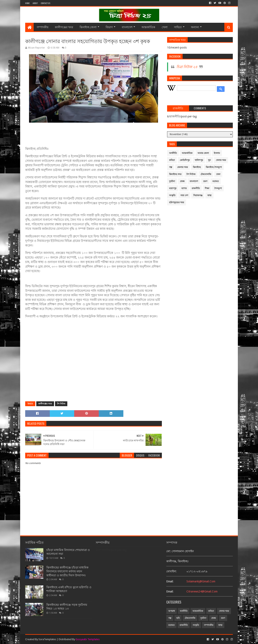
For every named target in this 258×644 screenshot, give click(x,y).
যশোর (184, 188)
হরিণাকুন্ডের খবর (177, 202)
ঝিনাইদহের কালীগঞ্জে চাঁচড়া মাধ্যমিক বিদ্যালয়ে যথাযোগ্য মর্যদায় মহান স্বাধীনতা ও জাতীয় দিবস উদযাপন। (67, 571)
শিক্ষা (207, 188)
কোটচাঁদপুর (185, 160)
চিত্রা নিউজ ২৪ (187, 67)
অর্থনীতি (173, 153)
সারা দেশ (184, 195)
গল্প (171, 167)
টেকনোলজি (206, 174)
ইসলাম (217, 153)
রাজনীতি (196, 188)
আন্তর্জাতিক (148, 27)
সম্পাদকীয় (43, 27)
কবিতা (172, 160)
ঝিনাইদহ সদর (175, 174)
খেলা (165, 27)
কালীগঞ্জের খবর (64, 27)
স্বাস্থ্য (209, 195)
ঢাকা (218, 174)
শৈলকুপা (218, 188)
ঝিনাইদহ (197, 167)
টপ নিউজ (61, 404)
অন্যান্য (195, 27)
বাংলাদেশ (127, 27)
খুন (209, 160)
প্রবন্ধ (182, 181)
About (35, 3)
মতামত (216, 181)
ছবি (178, 618)
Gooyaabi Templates (88, 639)
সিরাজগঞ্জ (198, 195)
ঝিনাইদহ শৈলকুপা (214, 167)
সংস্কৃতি (172, 195)
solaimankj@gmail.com (201, 581)
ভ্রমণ (205, 181)
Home (27, 3)
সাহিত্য (178, 27)
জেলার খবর (183, 167)
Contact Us (45, 3)
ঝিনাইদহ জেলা (88, 27)
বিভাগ (109, 27)
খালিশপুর (199, 160)
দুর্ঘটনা (172, 181)
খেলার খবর (221, 160)
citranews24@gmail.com (202, 591)
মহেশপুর (173, 188)
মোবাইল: (171, 571)
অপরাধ (172, 611)
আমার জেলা (203, 153)
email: (170, 581)
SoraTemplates (47, 639)
